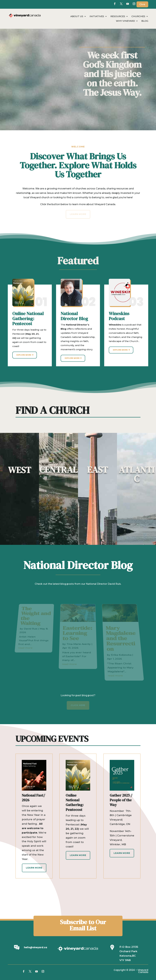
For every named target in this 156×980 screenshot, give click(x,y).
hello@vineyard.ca (35, 947)
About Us (77, 16)
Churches (138, 16)
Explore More (24, 355)
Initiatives (97, 16)
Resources (118, 16)
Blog (145, 21)
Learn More (34, 868)
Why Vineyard (125, 21)
